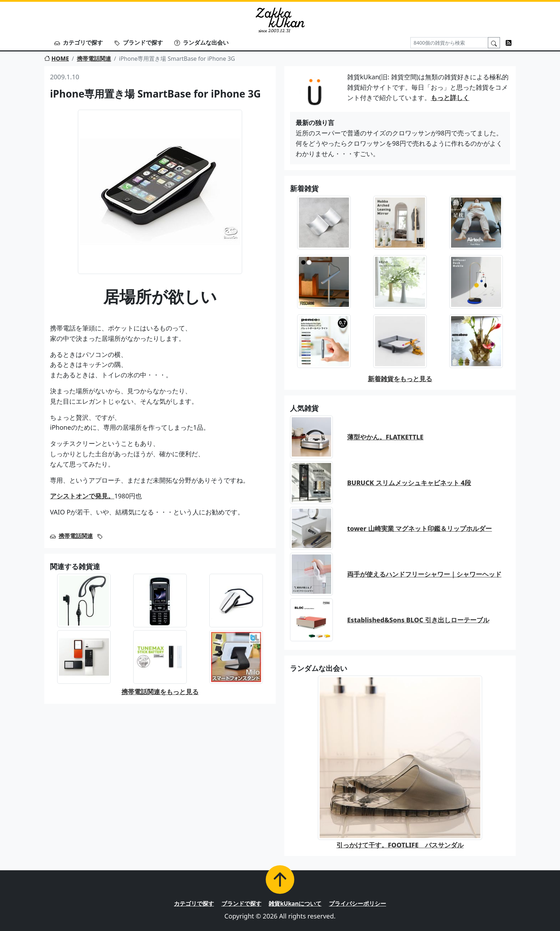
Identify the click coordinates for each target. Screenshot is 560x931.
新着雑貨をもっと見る (400, 379)
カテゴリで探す (79, 43)
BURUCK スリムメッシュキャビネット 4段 (409, 483)
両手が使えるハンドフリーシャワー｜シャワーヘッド (424, 574)
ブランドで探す (139, 43)
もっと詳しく (450, 98)
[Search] (449, 43)
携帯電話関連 (94, 59)
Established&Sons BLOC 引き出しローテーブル (418, 620)
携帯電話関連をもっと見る (160, 692)
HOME (57, 59)
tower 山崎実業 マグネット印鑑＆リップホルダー (419, 528)
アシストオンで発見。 (82, 496)
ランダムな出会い (201, 43)
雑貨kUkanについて (295, 903)
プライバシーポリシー (357, 903)
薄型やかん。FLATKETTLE (385, 437)
